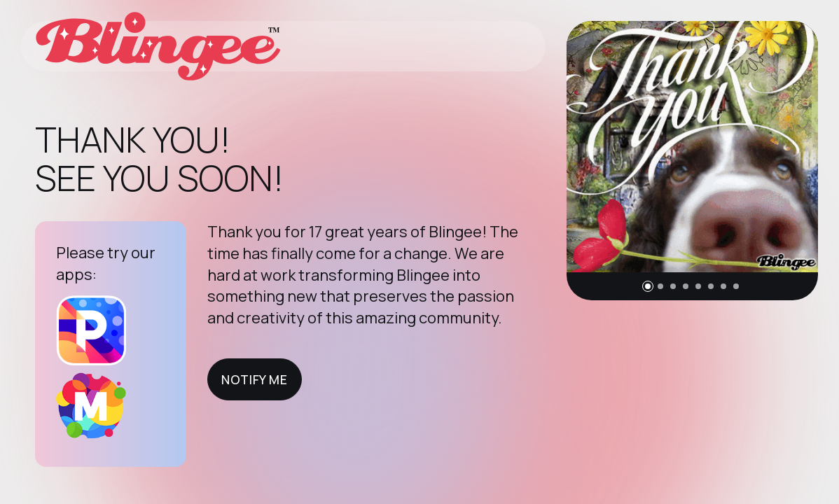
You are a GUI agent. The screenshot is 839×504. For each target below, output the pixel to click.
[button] (648, 286)
